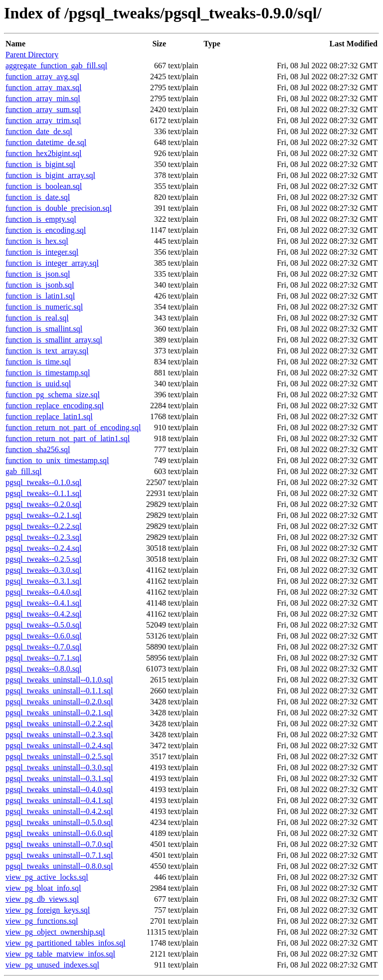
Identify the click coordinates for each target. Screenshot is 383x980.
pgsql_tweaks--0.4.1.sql (43, 603)
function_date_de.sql (39, 131)
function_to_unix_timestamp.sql (57, 460)
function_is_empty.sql (41, 219)
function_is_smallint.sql (44, 329)
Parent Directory (32, 55)
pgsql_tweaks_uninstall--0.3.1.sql (59, 778)
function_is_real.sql (37, 318)
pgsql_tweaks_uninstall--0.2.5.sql (59, 756)
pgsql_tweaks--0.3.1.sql (43, 581)
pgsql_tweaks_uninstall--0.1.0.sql (59, 680)
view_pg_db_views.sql (42, 899)
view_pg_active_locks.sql (47, 877)
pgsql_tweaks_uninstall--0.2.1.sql (59, 713)
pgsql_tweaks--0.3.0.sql (43, 570)
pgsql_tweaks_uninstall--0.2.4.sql (59, 745)
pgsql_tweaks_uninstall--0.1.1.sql (59, 691)
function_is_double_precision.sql (59, 208)
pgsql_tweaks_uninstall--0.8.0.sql (59, 866)
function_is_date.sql (38, 197)
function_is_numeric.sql (44, 307)
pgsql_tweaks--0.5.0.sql (43, 625)
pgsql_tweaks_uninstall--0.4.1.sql (59, 800)
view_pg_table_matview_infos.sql (60, 954)
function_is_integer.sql (42, 252)
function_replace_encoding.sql (55, 406)
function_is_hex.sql (37, 241)
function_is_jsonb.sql (40, 285)
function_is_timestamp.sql (48, 373)
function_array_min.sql (43, 98)
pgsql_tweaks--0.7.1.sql (43, 658)
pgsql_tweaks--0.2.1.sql (43, 515)
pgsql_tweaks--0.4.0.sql (43, 592)
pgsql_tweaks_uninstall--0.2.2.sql (59, 724)
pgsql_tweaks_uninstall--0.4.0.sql (59, 789)
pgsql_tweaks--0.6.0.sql (43, 636)
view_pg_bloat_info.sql (43, 888)
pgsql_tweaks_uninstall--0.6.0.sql (59, 833)
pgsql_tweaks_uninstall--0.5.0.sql (59, 822)
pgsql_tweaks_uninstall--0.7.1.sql (59, 855)
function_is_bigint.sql (40, 164)
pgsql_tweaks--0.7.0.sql (43, 647)
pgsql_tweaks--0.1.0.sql (43, 482)
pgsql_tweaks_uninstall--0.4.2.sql (59, 811)
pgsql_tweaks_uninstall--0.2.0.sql (59, 702)
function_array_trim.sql (43, 120)
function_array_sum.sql (43, 109)
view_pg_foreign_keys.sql (48, 910)
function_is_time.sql (38, 362)
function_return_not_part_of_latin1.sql (68, 438)
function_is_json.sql (38, 274)
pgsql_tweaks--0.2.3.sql (43, 537)
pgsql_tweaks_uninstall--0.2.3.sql (59, 735)
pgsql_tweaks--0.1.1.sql (43, 493)
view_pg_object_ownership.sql (55, 932)
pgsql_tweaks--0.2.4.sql (43, 548)
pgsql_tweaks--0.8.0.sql (43, 669)
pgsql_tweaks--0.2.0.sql (43, 504)
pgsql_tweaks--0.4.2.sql (43, 614)
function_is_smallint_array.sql (54, 340)
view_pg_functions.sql (42, 921)
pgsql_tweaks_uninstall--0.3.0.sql (59, 767)
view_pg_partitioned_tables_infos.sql (65, 943)
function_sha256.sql (38, 449)
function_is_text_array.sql (47, 351)
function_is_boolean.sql (44, 186)
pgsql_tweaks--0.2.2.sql (43, 526)
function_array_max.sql (43, 87)
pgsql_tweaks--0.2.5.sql (43, 559)
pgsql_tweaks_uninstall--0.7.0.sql (59, 844)
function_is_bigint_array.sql (50, 175)
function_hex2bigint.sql (43, 153)
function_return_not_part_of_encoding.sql (73, 427)
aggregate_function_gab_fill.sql (56, 66)
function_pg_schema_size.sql (53, 395)
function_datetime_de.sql (46, 142)
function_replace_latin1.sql (49, 416)
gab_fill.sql (23, 471)
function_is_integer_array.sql (52, 263)
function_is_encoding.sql (46, 230)
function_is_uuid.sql (38, 384)
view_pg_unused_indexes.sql (52, 965)
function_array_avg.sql (42, 77)
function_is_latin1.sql (40, 296)
